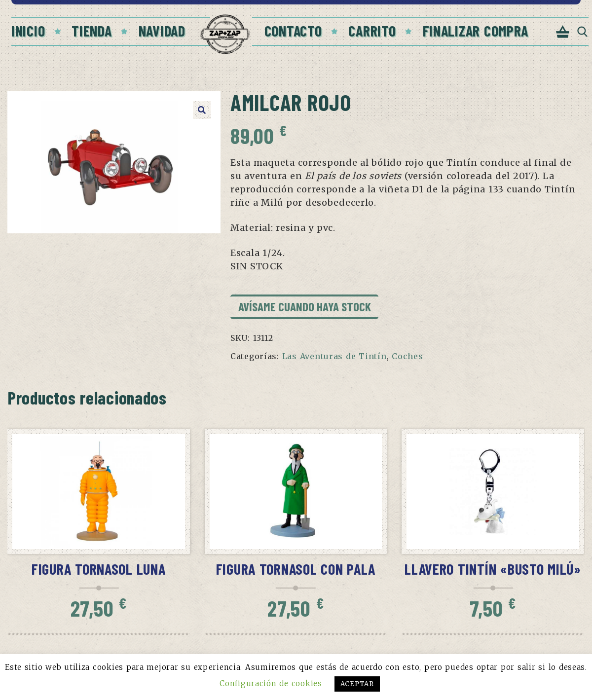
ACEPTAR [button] (357, 684)
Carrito (372, 31)
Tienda (92, 31)
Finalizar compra (476, 31)
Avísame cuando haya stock (305, 306)
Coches (407, 356)
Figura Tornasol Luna (99, 569)
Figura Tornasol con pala (296, 569)
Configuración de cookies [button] (271, 683)
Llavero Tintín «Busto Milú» (493, 569)
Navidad (162, 31)
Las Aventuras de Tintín (334, 356)
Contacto (293, 31)
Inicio (28, 31)
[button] (202, 110)
